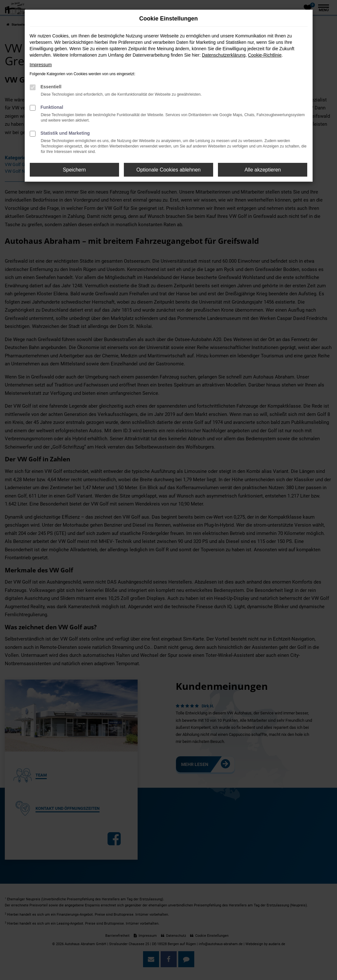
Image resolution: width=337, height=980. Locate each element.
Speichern (74, 170)
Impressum (41, 65)
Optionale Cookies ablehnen (168, 170)
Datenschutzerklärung (224, 55)
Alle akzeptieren (263, 170)
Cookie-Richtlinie (265, 55)
